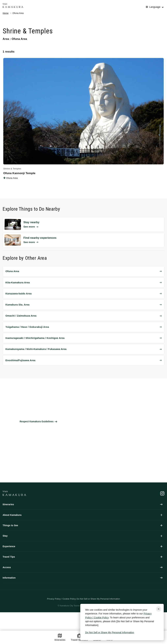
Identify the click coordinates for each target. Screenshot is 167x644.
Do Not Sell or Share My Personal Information (110, 632)
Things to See (83, 525)
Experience (83, 546)
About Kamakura (83, 515)
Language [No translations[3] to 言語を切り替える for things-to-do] (155, 7)
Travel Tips (83, 557)
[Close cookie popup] (159, 609)
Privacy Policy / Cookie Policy (61, 599)
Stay (83, 536)
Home (6, 13)
